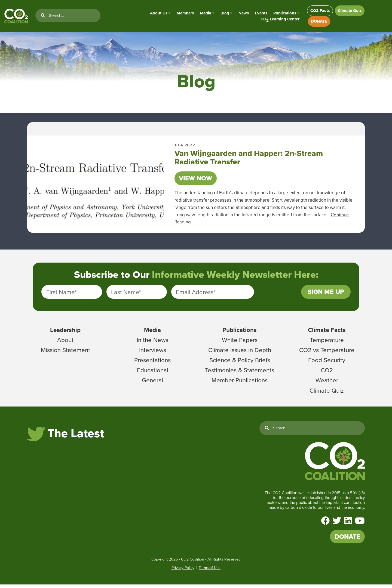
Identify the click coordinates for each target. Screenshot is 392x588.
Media (204, 14)
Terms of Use (210, 572)
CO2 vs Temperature (327, 353)
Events (259, 14)
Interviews (153, 353)
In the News (152, 343)
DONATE (317, 22)
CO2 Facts (319, 11)
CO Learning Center (278, 20)
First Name (61, 294)
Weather (327, 383)
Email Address (196, 294)
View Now (197, 180)
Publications (283, 14)
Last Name (126, 294)
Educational (153, 373)
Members (183, 14)
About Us (157, 14)
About (65, 343)
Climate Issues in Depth (240, 353)
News (242, 14)
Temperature (327, 343)
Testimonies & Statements (240, 373)
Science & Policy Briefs (240, 363)
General (152, 383)
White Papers (240, 343)
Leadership (65, 333)
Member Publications (240, 383)
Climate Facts (327, 333)
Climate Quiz (349, 11)
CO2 (327, 373)
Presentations (153, 363)
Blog (223, 14)
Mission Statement (65, 353)
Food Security (327, 363)
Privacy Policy (183, 572)
